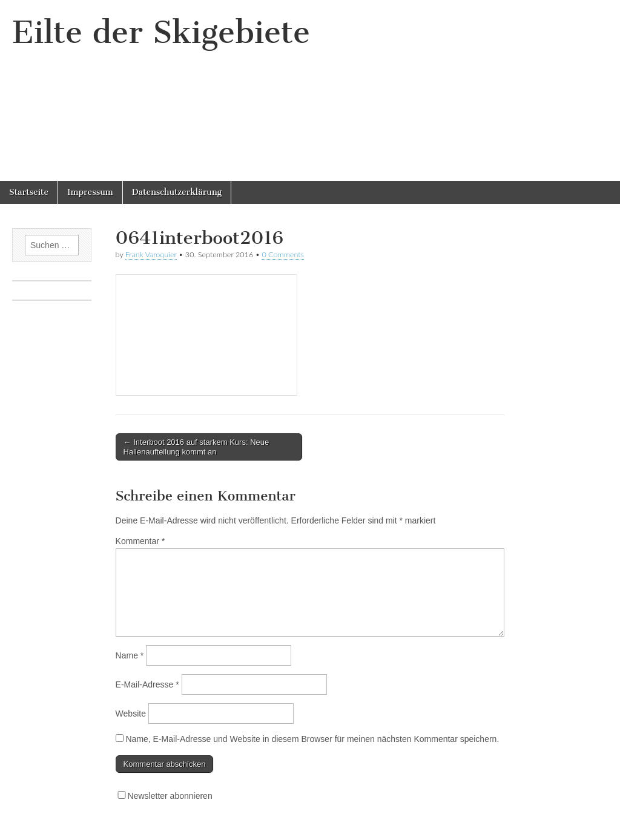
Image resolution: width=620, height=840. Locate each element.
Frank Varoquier (151, 254)
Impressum (90, 192)
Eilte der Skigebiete (161, 32)
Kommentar (140, 541)
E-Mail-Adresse (147, 684)
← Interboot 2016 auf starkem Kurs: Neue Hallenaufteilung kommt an (196, 447)
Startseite (29, 192)
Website (131, 714)
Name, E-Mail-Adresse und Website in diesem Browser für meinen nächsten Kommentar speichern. (312, 739)
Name (130, 655)
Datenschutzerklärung (177, 192)
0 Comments (283, 254)
